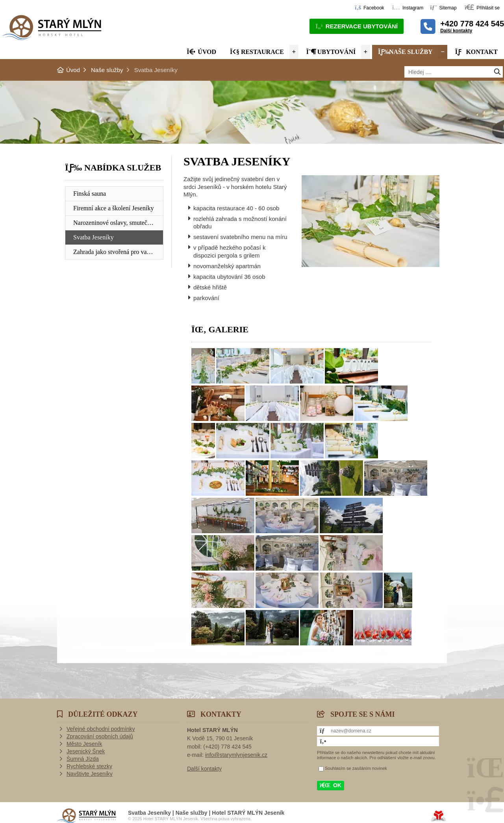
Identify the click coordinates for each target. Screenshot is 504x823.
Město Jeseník (84, 744)
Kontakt (476, 52)
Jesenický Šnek (86, 751)
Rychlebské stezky (89, 766)
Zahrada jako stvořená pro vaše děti (118, 252)
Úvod (51, 27)
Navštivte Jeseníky (90, 774)
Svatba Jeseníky (94, 237)
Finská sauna (90, 194)
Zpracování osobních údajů (100, 736)
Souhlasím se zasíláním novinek (356, 768)
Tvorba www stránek (438, 816)
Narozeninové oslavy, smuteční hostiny (118, 223)
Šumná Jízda (83, 759)
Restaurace (257, 52)
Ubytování (331, 52)
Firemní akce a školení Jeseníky (113, 208)
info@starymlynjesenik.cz (236, 755)
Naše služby (405, 52)
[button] (482, 7)
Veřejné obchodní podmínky (101, 729)
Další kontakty (456, 31)
